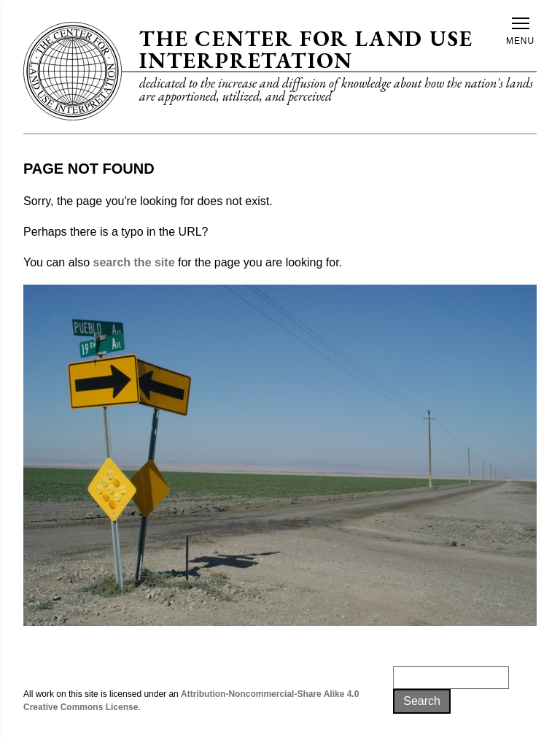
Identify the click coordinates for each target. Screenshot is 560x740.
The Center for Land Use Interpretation (306, 49)
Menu (520, 32)
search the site (133, 262)
